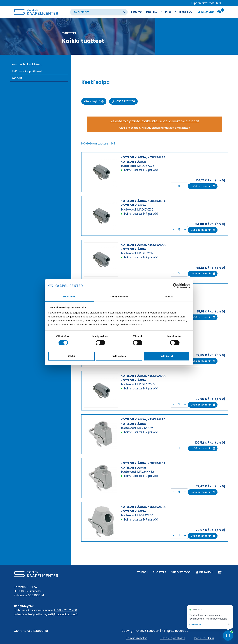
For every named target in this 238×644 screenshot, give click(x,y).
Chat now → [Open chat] (195, 624)
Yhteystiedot (185, 12)
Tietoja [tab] (169, 297)
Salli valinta (119, 356)
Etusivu (136, 12)
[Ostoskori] (221, 12)
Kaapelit (17, 78)
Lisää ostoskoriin (201, 186)
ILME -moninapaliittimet (27, 71)
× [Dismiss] (229, 624)
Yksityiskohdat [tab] (119, 297)
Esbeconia (41, 631)
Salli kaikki (167, 356)
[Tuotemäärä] (179, 186)
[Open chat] (228, 636)
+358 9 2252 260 (65, 610)
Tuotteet (159, 572)
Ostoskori (220, 572)
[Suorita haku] (125, 12)
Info (168, 12)
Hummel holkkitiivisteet (27, 64)
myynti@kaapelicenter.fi (60, 614)
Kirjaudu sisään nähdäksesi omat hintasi (166, 128)
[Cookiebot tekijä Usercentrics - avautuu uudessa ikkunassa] (175, 286)
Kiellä (71, 356)
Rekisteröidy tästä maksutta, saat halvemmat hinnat (155, 121)
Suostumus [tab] (69, 297)
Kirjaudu (206, 12)
